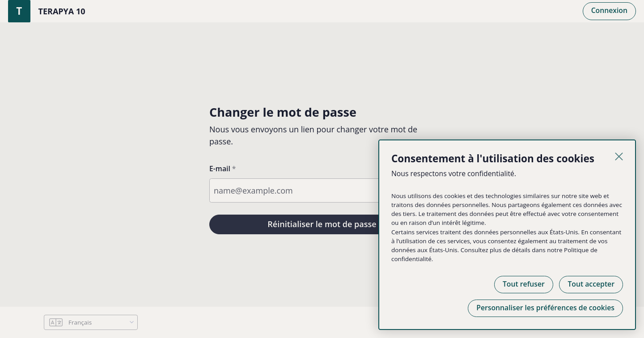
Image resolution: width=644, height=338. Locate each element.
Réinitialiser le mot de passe (322, 224)
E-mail (220, 169)
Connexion (609, 10)
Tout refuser (524, 284)
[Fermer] (619, 156)
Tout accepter (591, 284)
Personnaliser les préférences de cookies (545, 308)
